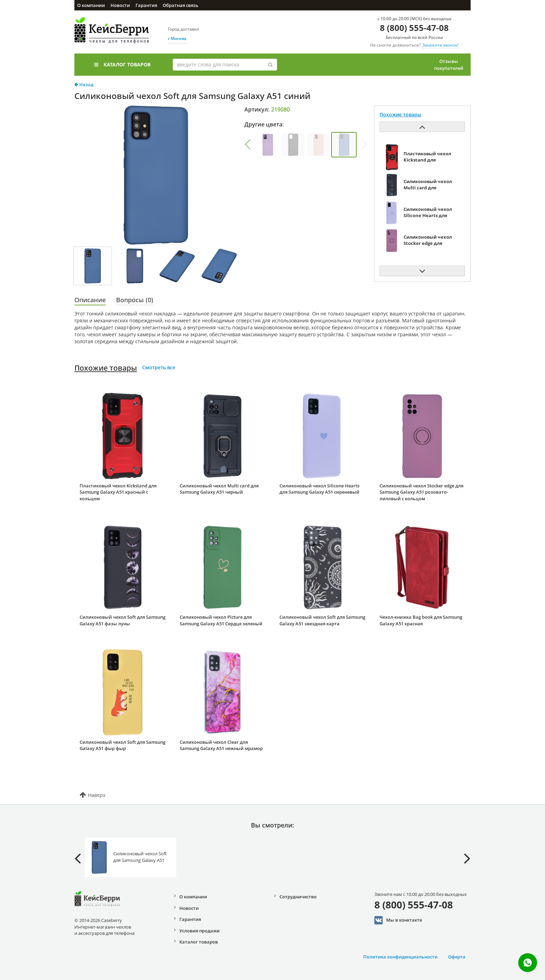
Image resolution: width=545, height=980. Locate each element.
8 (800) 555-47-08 (414, 28)
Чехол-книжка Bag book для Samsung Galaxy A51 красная (421, 620)
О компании (91, 5)
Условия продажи (200, 931)
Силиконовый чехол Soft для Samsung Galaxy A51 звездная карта (322, 620)
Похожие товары (106, 368)
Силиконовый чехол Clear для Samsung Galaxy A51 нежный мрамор (221, 745)
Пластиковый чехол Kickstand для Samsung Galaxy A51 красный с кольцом (118, 492)
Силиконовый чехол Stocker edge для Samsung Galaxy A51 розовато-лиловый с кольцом (421, 492)
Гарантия (146, 5)
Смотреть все (159, 367)
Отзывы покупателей (449, 65)
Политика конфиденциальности (400, 957)
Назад (84, 84)
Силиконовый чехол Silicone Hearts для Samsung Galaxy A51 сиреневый (319, 489)
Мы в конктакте (398, 920)
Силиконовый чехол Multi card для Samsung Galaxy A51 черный (219, 489)
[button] (247, 145)
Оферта (457, 957)
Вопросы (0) (135, 300)
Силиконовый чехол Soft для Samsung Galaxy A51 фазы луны (123, 620)
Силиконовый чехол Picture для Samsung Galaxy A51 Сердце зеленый (221, 620)
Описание (90, 300)
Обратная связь (181, 5)
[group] (268, 145)
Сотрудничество (298, 897)
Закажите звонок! (440, 45)
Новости (120, 5)
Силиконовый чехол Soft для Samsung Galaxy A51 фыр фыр (123, 745)
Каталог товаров (122, 64)
